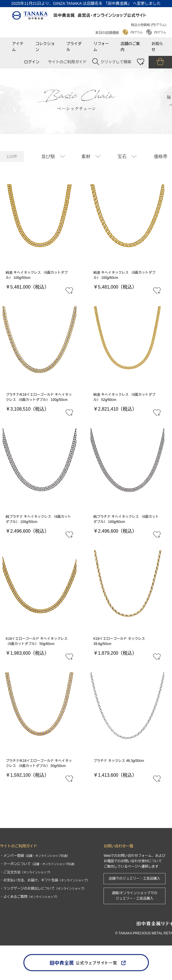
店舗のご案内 (130, 47)
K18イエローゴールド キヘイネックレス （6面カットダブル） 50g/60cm (37, 641)
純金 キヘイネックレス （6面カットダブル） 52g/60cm (125, 397)
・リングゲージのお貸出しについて (43, 888)
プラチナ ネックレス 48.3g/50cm (119, 761)
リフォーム (101, 47)
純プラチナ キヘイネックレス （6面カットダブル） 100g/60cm (126, 519)
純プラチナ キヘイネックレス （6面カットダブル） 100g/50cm (38, 519)
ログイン (32, 62)
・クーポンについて (38, 864)
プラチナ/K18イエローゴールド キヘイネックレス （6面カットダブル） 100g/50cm (39, 397)
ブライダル (74, 47)
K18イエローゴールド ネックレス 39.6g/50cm (119, 641)
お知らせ (157, 47)
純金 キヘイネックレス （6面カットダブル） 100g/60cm (125, 275)
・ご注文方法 (26, 872)
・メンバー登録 (35, 856)
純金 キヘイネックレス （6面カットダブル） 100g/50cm (37, 275)
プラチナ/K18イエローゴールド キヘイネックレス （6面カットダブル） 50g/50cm (39, 763)
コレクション (45, 47)
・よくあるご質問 (29, 897)
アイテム (18, 47)
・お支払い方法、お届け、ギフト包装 (45, 880)
